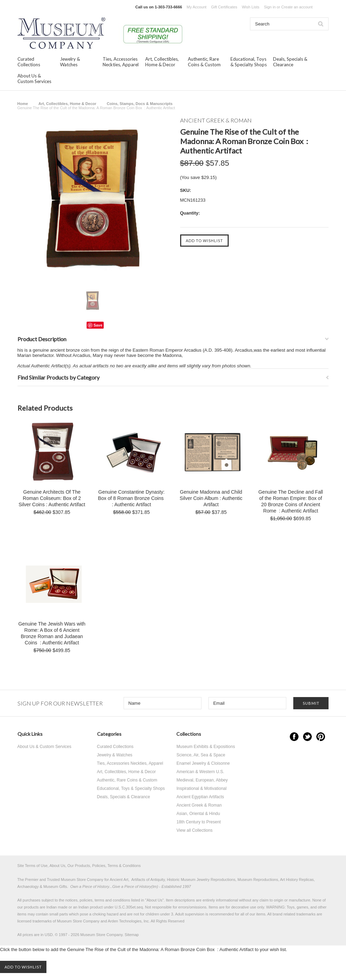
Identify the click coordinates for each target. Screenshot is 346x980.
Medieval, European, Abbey (202, 780)
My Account (197, 7)
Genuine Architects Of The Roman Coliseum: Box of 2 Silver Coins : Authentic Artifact (52, 498)
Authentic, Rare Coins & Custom (204, 62)
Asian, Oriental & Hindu (198, 814)
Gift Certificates (224, 7)
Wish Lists (251, 7)
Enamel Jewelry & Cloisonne (203, 763)
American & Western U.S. (200, 772)
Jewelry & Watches (70, 62)
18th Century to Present (198, 822)
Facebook (294, 737)
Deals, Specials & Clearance (290, 62)
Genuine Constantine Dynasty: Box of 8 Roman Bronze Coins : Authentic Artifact (131, 498)
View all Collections (194, 830)
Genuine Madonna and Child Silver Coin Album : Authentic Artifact (211, 498)
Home (23, 104)
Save (98, 325)
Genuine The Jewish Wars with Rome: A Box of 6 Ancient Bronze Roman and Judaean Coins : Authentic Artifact (52, 633)
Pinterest (321, 737)
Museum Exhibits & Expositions (205, 747)
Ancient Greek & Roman (199, 805)
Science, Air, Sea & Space (201, 755)
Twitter (307, 737)
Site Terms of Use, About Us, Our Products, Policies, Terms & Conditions (79, 866)
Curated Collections (29, 62)
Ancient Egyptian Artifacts (200, 797)
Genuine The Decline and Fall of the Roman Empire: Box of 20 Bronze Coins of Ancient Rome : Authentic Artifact (291, 501)
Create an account (297, 7)
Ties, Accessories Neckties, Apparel (121, 62)
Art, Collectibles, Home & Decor (162, 62)
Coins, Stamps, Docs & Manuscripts (140, 104)
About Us (154, 900)
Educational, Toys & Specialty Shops (249, 62)
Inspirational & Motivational (201, 788)
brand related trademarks (294, 914)
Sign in (270, 7)
